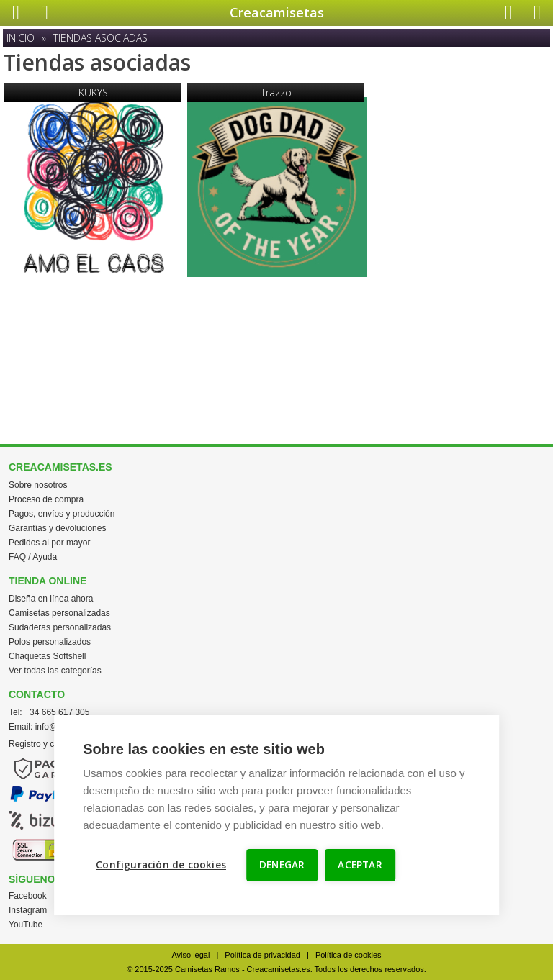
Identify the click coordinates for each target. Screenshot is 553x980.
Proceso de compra (46, 499)
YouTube (26, 925)
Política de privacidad (262, 955)
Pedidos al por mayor (49, 543)
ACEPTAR (360, 865)
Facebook (28, 896)
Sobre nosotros (38, 485)
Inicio (21, 38)
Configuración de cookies (161, 865)
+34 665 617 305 (57, 712)
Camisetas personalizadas (59, 613)
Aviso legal (190, 955)
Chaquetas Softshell (47, 656)
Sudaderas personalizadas (60, 627)
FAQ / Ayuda (33, 557)
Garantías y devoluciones (57, 528)
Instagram (28, 910)
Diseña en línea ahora (51, 599)
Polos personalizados (50, 642)
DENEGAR (282, 865)
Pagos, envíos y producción (62, 514)
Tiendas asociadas (100, 38)
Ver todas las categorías (55, 671)
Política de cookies (349, 955)
